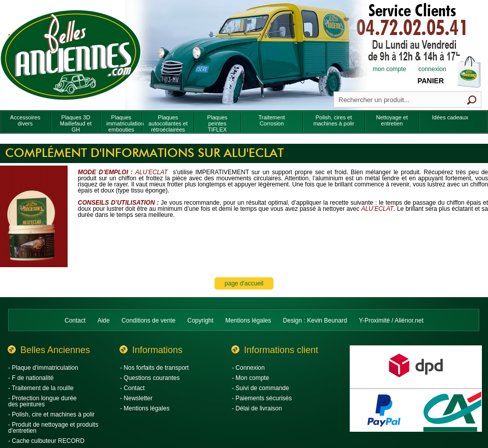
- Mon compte (250, 378)
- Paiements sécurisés (262, 398)
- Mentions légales (145, 408)
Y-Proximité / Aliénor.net (391, 321)
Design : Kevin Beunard (315, 321)
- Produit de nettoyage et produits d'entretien (53, 428)
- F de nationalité (31, 378)
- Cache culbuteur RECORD (46, 441)
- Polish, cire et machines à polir (51, 414)
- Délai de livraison (257, 408)
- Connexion (248, 368)
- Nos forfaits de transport (154, 368)
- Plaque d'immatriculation (43, 368)
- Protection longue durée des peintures (42, 401)
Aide (104, 321)
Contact (75, 321)
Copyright (201, 321)
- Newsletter (136, 398)
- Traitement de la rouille (41, 388)
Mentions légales (248, 321)
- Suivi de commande (261, 388)
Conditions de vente (148, 321)
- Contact (132, 388)
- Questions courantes (150, 378)
